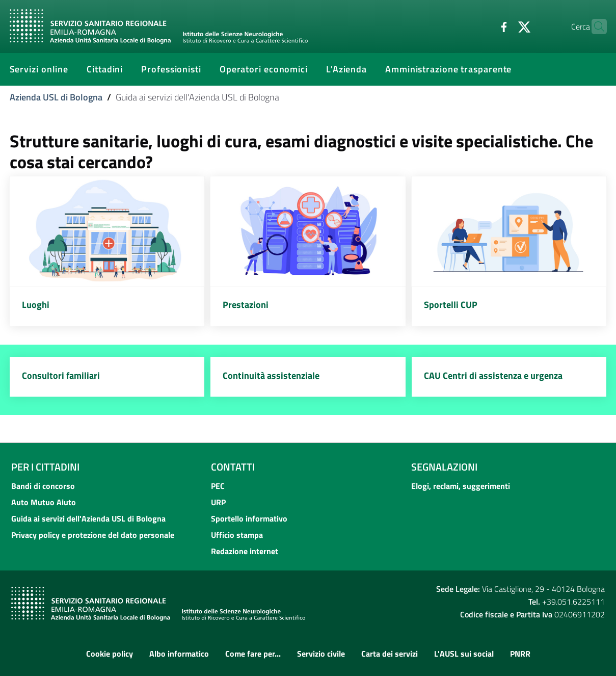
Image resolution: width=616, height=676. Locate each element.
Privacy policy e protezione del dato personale (93, 535)
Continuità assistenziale (271, 375)
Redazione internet (245, 551)
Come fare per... (253, 654)
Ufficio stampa (237, 535)
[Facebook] (484, 26)
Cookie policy (110, 654)
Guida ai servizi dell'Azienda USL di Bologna (88, 518)
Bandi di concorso (43, 486)
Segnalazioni (444, 467)
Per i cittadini (45, 467)
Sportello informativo (249, 518)
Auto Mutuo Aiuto (44, 502)
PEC (218, 486)
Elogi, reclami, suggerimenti (461, 486)
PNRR (520, 654)
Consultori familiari (61, 375)
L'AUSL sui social (464, 654)
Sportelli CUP (451, 305)
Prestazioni (246, 305)
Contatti (233, 467)
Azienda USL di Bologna (56, 97)
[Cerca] (595, 27)
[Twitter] (504, 26)
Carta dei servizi (390, 654)
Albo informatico (179, 654)
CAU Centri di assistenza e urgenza (493, 375)
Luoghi (36, 305)
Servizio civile (321, 654)
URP (218, 502)
